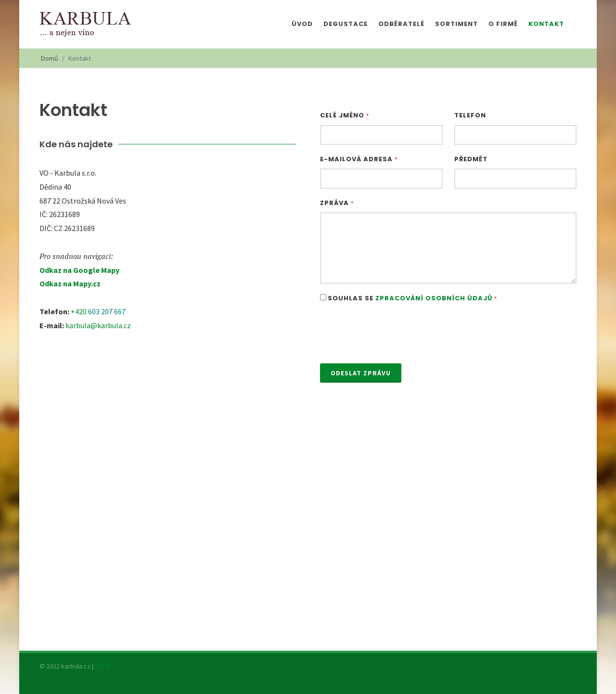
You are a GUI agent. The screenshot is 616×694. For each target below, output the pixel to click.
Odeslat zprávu (361, 373)
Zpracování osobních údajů (434, 298)
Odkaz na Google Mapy (79, 270)
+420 (79, 311)
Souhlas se (412, 298)
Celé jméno (345, 115)
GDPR (103, 666)
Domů (50, 58)
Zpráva (337, 203)
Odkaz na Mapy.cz (70, 283)
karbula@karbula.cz (98, 325)
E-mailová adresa (359, 159)
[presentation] (393, 334)
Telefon (470, 115)
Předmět (471, 159)
